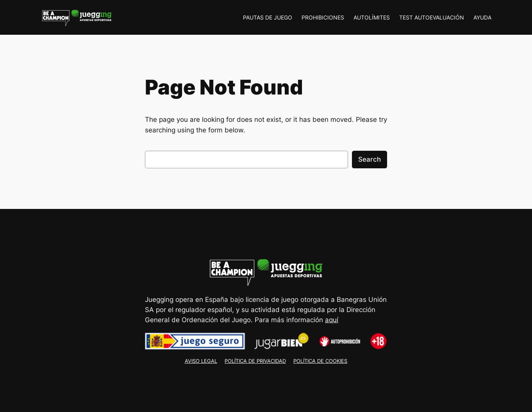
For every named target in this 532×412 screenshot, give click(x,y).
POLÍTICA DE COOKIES (320, 361)
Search (370, 159)
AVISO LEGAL (201, 361)
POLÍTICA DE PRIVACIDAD (255, 361)
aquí (332, 320)
